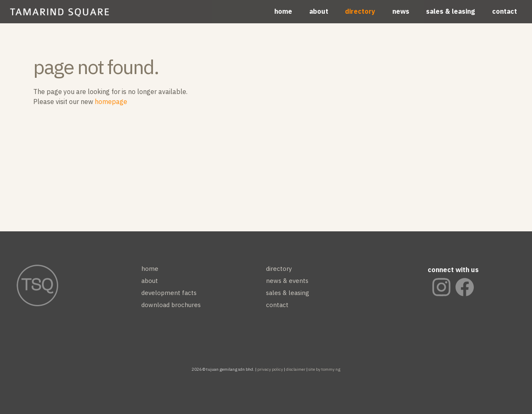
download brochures (171, 305)
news (401, 11)
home (283, 11)
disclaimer (296, 369)
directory (360, 11)
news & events (287, 281)
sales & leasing (451, 11)
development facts (169, 293)
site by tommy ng (324, 369)
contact (505, 11)
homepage (111, 102)
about (319, 11)
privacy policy (270, 369)
